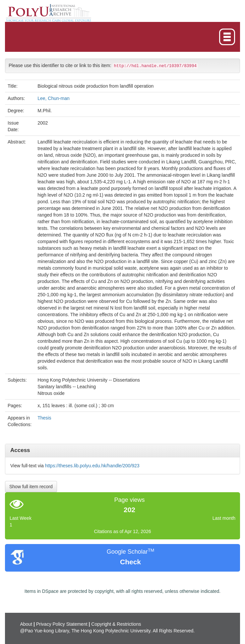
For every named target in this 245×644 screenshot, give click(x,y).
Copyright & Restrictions (116, 624)
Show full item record (31, 487)
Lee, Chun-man (54, 98)
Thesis (44, 418)
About (26, 624)
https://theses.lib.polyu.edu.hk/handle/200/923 (92, 466)
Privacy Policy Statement (62, 624)
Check (130, 562)
